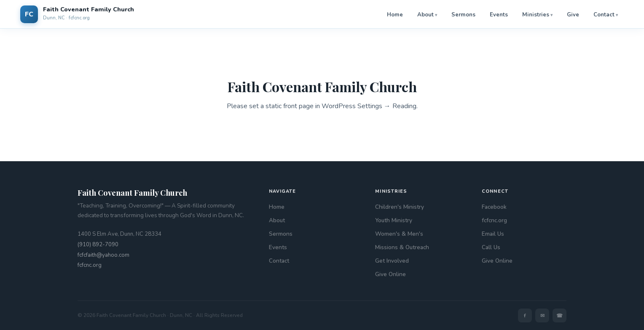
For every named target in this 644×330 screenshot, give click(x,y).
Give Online (390, 274)
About (425, 15)
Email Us (493, 234)
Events (499, 15)
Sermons (463, 15)
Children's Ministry (400, 207)
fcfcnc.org (90, 265)
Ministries (536, 15)
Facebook (494, 207)
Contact (604, 15)
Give (573, 15)
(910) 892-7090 (98, 245)
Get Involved (392, 261)
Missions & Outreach (402, 247)
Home (395, 15)
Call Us (491, 247)
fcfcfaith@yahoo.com (103, 255)
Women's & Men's (399, 234)
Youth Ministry (394, 220)
